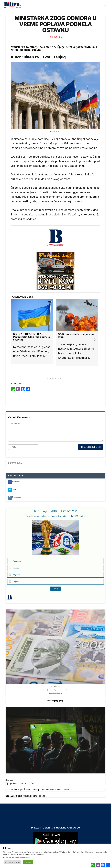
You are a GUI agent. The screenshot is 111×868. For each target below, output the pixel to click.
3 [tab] (53, 379)
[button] (14, 340)
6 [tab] (61, 379)
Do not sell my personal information (17, 857)
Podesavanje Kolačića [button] (13, 862)
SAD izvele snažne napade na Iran (76, 336)
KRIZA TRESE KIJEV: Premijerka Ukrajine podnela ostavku (32, 337)
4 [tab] (56, 379)
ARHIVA (54, 37)
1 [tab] (48, 379)
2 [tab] (50, 379)
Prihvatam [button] (28, 862)
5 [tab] (58, 379)
